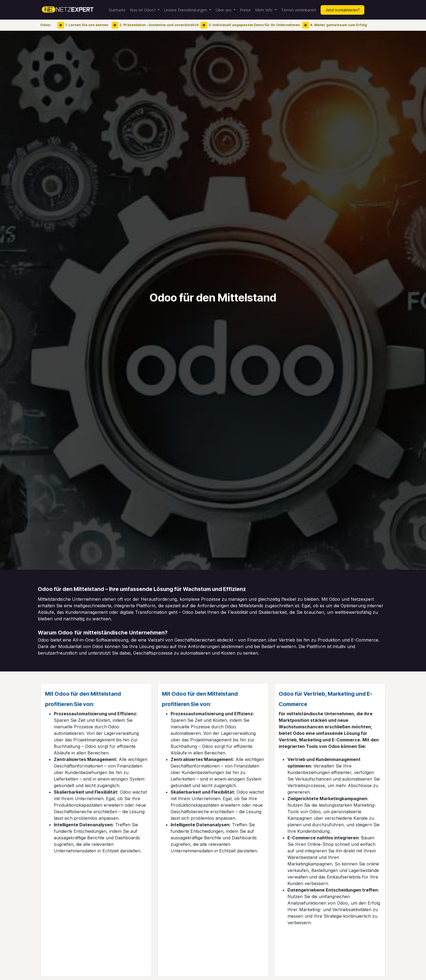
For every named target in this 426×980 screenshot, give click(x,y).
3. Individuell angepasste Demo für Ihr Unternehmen (254, 25)
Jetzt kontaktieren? (342, 10)
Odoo (45, 25)
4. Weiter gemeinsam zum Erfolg (339, 25)
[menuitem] (117, 10)
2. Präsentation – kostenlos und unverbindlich (159, 25)
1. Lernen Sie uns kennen (87, 25)
